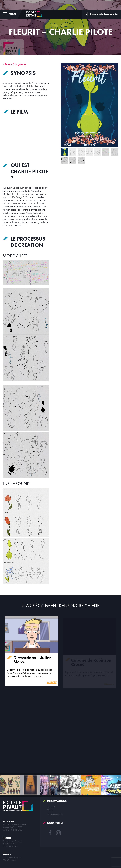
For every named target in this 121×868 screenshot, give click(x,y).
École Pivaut (34, 14)
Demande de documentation (104, 14)
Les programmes (55, 814)
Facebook (50, 833)
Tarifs (50, 810)
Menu (12, 14)
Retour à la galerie (15, 64)
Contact (51, 807)
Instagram (58, 833)
